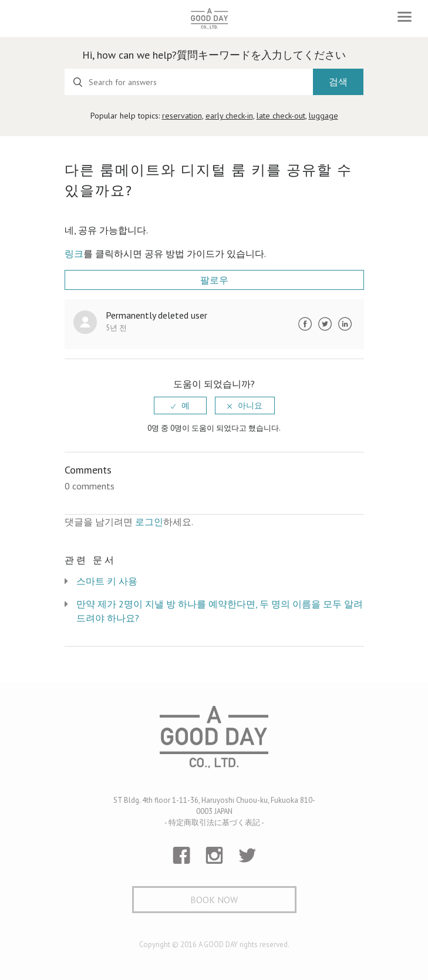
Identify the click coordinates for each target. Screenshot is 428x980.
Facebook (305, 324)
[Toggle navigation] (405, 17)
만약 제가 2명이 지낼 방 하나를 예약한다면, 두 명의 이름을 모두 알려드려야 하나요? (220, 611)
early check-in (229, 116)
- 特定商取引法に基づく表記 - (214, 822)
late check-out (281, 116)
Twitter (325, 324)
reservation (182, 116)
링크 (74, 254)
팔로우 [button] (214, 280)
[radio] (180, 405)
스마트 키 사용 (107, 581)
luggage (323, 116)
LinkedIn (345, 324)
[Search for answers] (189, 82)
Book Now (214, 900)
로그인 (149, 522)
